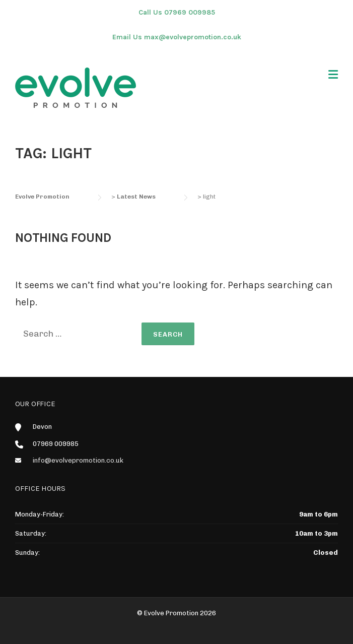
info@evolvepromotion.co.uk (78, 460)
